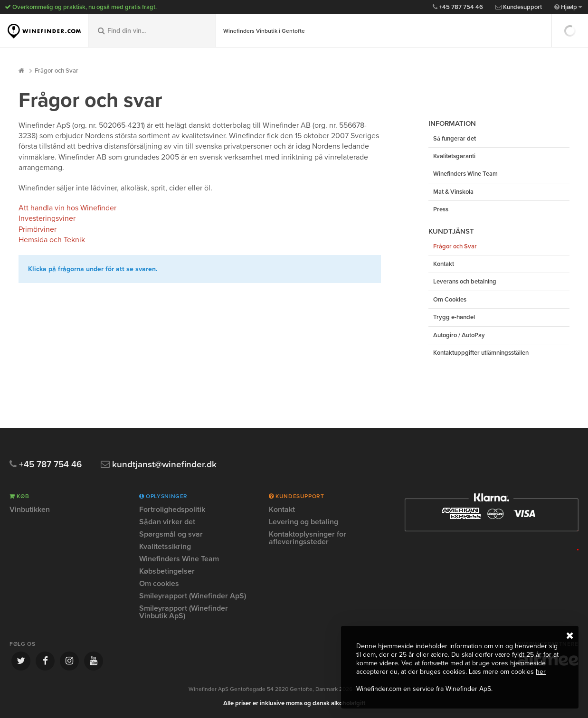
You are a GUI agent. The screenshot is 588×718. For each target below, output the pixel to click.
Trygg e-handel (454, 317)
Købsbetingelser (167, 571)
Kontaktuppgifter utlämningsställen (481, 353)
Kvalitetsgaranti (454, 156)
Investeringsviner (47, 218)
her (541, 672)
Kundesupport (519, 7)
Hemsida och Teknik (52, 240)
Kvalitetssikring (165, 547)
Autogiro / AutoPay (459, 335)
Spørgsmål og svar (171, 534)
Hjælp (568, 7)
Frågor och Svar (57, 71)
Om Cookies (450, 300)
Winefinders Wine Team (465, 174)
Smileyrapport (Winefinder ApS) (193, 596)
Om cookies (159, 584)
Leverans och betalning (465, 282)
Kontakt (444, 264)
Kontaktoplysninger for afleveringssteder (308, 538)
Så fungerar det (455, 139)
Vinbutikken (30, 510)
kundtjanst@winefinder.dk (159, 465)
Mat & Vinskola (453, 192)
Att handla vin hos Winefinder (67, 208)
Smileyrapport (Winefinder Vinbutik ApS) (184, 612)
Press (441, 209)
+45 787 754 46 (458, 7)
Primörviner (38, 229)
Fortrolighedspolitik (172, 510)
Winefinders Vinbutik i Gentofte (264, 31)
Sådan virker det (167, 522)
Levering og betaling (303, 522)
